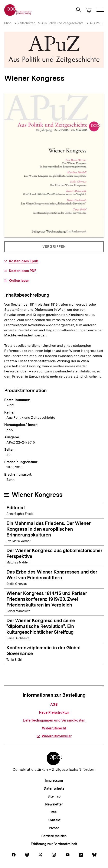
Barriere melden (54, 836)
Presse (54, 828)
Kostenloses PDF (23, 271)
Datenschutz (54, 788)
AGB (54, 704)
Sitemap (54, 796)
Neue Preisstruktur (54, 712)
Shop (8, 23)
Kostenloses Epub (24, 261)
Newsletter (54, 804)
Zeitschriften (26, 23)
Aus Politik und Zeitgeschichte (62, 23)
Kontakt (54, 820)
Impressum (54, 781)
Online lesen (19, 281)
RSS (54, 812)
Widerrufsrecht (54, 728)
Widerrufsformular (54, 736)
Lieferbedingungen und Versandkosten (54, 720)
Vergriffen (54, 248)
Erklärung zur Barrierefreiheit (54, 844)
